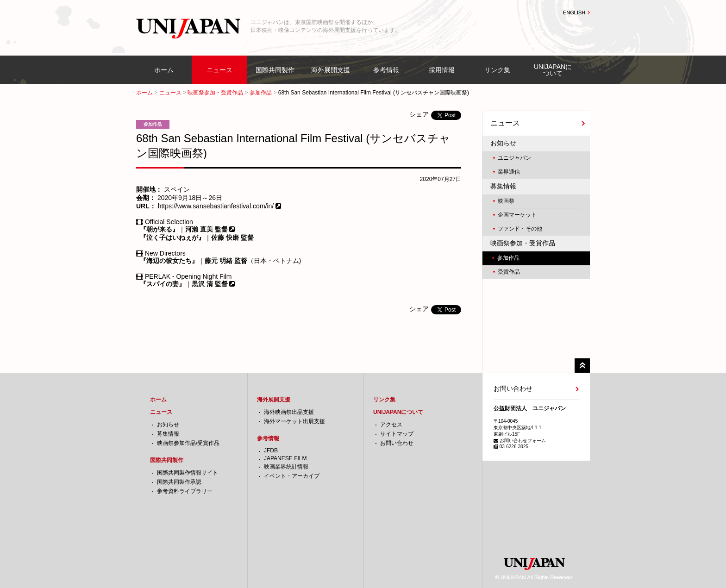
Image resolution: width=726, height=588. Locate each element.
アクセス (391, 425)
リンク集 (497, 70)
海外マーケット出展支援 (294, 421)
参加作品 (261, 93)
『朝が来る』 (159, 229)
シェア (419, 114)
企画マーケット (517, 215)
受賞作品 (509, 272)
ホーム (164, 70)
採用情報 (442, 70)
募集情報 (503, 186)
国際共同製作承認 (179, 482)
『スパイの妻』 (163, 284)
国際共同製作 (275, 70)
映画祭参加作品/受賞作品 (188, 443)
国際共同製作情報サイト (188, 473)
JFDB (271, 450)
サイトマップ (397, 434)
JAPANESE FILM (285, 458)
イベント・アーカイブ (292, 476)
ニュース (219, 70)
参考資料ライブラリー (185, 491)
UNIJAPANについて (553, 70)
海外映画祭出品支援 (289, 412)
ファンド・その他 (520, 229)
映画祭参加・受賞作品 (215, 93)
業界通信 (509, 172)
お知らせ (503, 143)
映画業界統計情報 (286, 467)
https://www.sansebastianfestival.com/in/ (217, 206)
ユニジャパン (514, 158)
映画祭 (506, 201)
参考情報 (386, 70)
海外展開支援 (331, 70)
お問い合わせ (397, 443)
